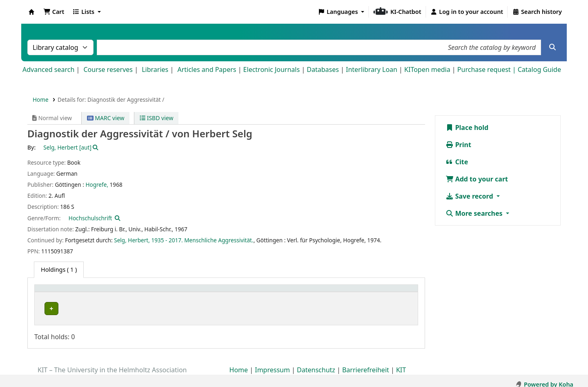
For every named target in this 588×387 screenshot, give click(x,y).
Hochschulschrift (90, 218)
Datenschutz (316, 364)
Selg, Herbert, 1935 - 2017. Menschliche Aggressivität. (184, 240)
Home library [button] (57, 292)
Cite (457, 162)
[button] (54, 12)
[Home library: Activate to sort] (99, 292)
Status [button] (374, 292)
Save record (470, 196)
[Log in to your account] (467, 12)
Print (458, 145)
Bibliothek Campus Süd (73, 309)
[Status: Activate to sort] (389, 292)
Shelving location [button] (192, 292)
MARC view (106, 118)
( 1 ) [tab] (59, 270)
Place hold (467, 128)
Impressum (272, 364)
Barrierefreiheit (366, 364)
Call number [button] (297, 292)
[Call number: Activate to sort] (318, 292)
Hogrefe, (97, 185)
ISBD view (156, 118)
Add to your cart (477, 179)
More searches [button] (475, 213)
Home (41, 100)
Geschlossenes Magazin (197, 309)
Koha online (31, 12)
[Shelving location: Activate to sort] (220, 292)
